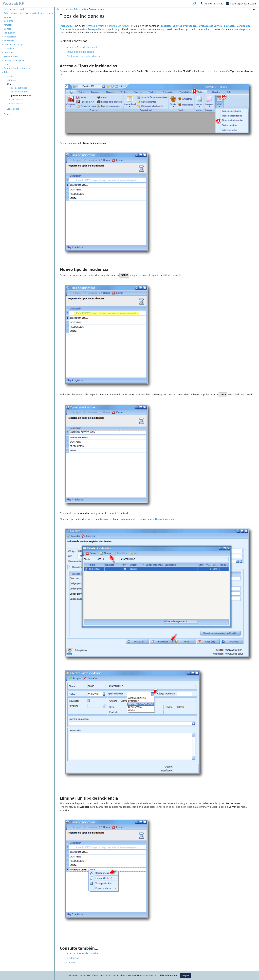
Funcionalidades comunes (17, 68)
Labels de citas (16, 103)
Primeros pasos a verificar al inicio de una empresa (29, 13)
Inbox (7, 64)
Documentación (65, 9)
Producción (10, 33)
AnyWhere (9, 41)
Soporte (8, 114)
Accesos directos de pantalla (82, 953)
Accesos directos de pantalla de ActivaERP (109, 26)
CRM (9, 84)
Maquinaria (79, 29)
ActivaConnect (11, 56)
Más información (168, 975)
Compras (8, 21)
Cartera (8, 29)
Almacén (8, 25)
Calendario (9, 48)
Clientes (71, 962)
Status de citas (16, 100)
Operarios (65, 29)
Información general (14, 9)
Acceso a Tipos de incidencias (83, 47)
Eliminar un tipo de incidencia (83, 56)
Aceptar (185, 976)
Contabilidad (10, 37)
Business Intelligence (14, 60)
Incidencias (73, 958)
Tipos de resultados (19, 92)
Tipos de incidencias (20, 96)
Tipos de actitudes (18, 88)
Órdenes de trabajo (13, 44)
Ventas (7, 17)
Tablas (7, 72)
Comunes (9, 52)
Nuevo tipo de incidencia (80, 52)
